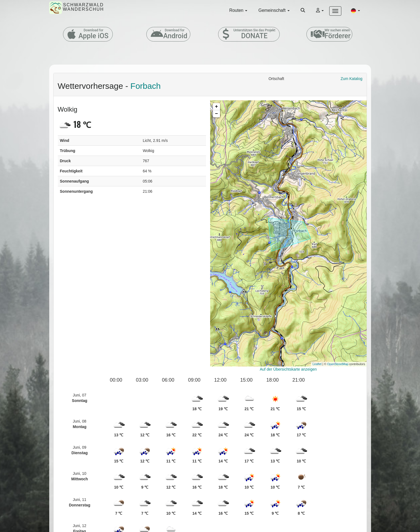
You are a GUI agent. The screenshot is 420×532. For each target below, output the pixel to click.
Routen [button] (238, 10)
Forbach (146, 86)
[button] (355, 10)
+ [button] (217, 107)
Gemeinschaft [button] (274, 10)
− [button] (217, 114)
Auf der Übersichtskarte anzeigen (288, 369)
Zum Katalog (351, 79)
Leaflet (317, 364)
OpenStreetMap (338, 364)
